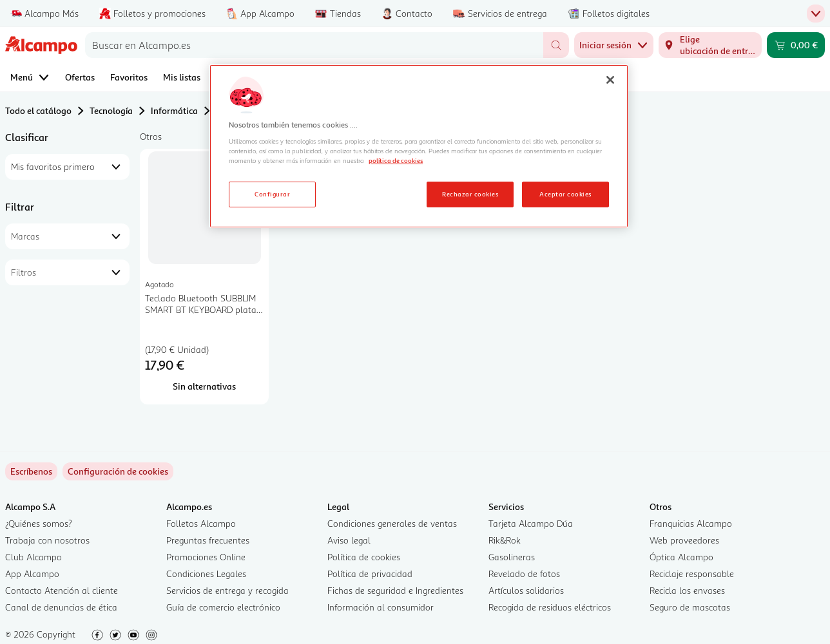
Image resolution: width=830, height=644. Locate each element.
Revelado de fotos (524, 573)
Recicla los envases (687, 590)
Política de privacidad (370, 573)
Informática (174, 110)
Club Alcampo (34, 557)
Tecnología (111, 110)
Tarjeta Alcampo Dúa (531, 523)
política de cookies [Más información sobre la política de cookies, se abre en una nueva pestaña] (396, 160)
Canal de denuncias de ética (61, 607)
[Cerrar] (610, 80)
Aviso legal (349, 540)
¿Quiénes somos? (39, 523)
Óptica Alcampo (681, 557)
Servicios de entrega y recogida (227, 590)
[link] (118, 471)
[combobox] (314, 45)
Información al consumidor (381, 607)
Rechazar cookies (470, 194)
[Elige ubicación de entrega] (710, 45)
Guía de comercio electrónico (223, 607)
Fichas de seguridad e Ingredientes (395, 590)
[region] (419, 146)
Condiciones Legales (206, 573)
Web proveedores (684, 540)
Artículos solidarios (526, 590)
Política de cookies (364, 557)
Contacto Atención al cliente (62, 590)
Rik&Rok (505, 540)
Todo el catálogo (38, 110)
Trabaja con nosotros (47, 540)
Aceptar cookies (565, 194)
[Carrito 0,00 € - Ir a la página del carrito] (796, 45)
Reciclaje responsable (692, 573)
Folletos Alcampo (201, 523)
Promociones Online (206, 557)
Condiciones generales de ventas (392, 523)
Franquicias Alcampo (691, 523)
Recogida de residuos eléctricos (550, 607)
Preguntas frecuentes (208, 540)
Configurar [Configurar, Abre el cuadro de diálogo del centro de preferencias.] (272, 194)
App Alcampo (32, 573)
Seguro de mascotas (690, 607)
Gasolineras (512, 557)
